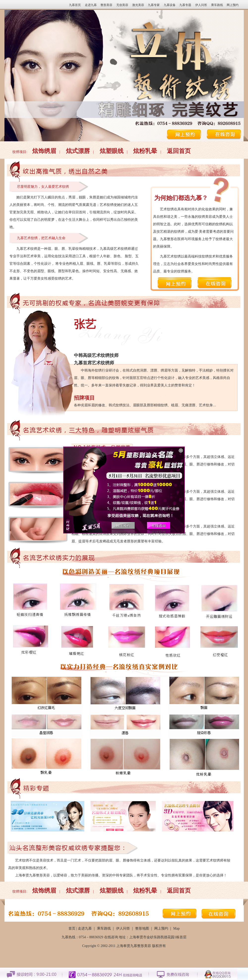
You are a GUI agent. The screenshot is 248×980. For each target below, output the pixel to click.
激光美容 (138, 5)
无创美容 (122, 5)
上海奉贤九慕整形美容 (134, 946)
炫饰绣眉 (44, 151)
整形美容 (106, 5)
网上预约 (233, 5)
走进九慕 (91, 5)
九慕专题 (185, 5)
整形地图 (142, 928)
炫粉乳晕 (145, 151)
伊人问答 (201, 5)
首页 (72, 928)
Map (177, 928)
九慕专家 (154, 5)
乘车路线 (217, 5)
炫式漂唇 (78, 151)
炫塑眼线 (112, 151)
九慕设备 (170, 5)
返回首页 (179, 151)
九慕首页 (75, 5)
